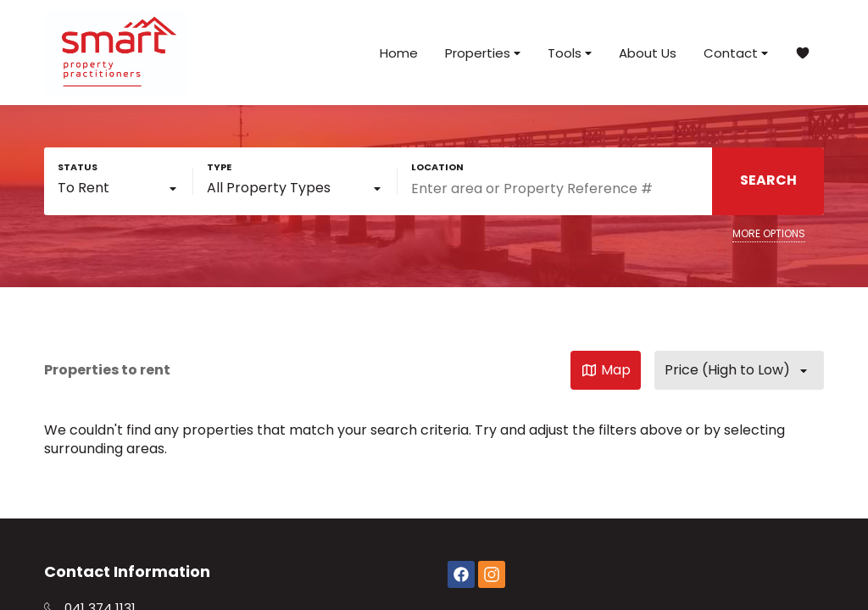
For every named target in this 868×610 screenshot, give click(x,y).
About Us (648, 53)
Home (399, 53)
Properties (483, 53)
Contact (736, 53)
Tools (570, 53)
